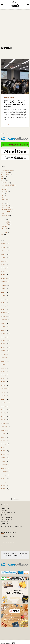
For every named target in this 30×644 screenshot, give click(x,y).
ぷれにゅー (4, 510)
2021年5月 (4, 406)
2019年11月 (4, 468)
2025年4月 (4, 275)
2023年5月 (4, 337)
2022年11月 (4, 358)
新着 (2, 234)
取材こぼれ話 (6, 216)
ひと (3, 197)
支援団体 (5, 189)
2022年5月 (4, 378)
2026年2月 (4, 254)
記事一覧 (3, 514)
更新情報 (5, 226)
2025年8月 (4, 264)
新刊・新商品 (5, 175)
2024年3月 (4, 306)
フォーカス (4, 232)
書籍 (2, 179)
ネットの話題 (6, 222)
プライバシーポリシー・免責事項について (12, 527)
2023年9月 (4, 323)
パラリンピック (5, 173)
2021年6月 (4, 403)
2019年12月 (4, 465)
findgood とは (5, 523)
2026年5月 (4, 244)
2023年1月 (4, 351)
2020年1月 (4, 461)
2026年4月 (4, 247)
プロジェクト (6, 183)
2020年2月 (4, 458)
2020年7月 (4, 440)
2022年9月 (4, 365)
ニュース (12, 97)
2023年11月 (4, 316)
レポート (3, 181)
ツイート (3, 546)
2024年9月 (4, 289)
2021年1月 (4, 420)
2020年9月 (4, 434)
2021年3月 (4, 413)
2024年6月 (4, 299)
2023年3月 (4, 344)
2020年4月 (4, 451)
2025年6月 (4, 271)
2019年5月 (4, 489)
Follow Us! (15, 499)
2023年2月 (4, 347)
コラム (3, 204)
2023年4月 (4, 340)
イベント (5, 199)
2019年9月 (4, 475)
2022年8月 (4, 368)
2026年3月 (4, 251)
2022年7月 (4, 371)
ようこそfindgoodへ (7, 212)
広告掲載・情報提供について (8, 512)
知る (2, 516)
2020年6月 (4, 444)
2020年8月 (4, 437)
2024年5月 (4, 302)
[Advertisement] (15, 26)
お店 (3, 195)
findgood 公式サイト (6, 509)
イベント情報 (6, 97)
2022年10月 (4, 361)
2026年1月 (4, 258)
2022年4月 (4, 382)
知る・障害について (7, 518)
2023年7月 (4, 330)
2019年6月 (4, 485)
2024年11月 (4, 282)
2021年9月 (4, 392)
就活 (3, 214)
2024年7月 (4, 296)
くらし (4, 187)
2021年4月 (4, 409)
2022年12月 (4, 354)
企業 (3, 193)
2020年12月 (4, 423)
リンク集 (3, 525)
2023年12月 (4, 313)
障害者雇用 (5, 206)
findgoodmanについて (8, 210)
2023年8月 (4, 327)
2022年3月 (4, 385)
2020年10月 (4, 430)
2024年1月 (4, 309)
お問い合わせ (5, 521)
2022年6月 (4, 375)
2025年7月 (4, 268)
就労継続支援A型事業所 (7, 171)
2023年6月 (4, 334)
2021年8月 (4, 396)
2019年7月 (4, 482)
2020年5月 (4, 447)
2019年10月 (4, 472)
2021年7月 (4, 399)
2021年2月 (4, 416)
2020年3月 (4, 454)
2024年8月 (4, 292)
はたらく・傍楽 (6, 208)
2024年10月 (4, 285)
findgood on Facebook (9, 533)
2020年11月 (4, 427)
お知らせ (3, 177)
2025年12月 (4, 261)
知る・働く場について (8, 519)
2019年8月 (4, 478)
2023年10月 (4, 320)
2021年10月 (4, 389)
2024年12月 (4, 278)
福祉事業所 (5, 191)
